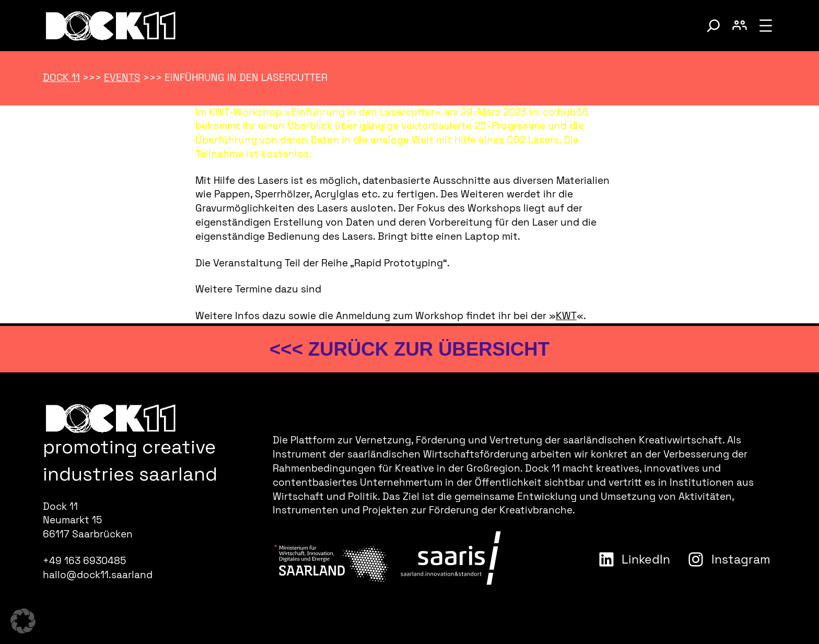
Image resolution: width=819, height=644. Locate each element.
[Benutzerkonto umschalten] (740, 26)
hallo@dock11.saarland (98, 575)
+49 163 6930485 (84, 561)
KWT (566, 316)
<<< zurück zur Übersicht (409, 349)
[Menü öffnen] (766, 26)
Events (122, 78)
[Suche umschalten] (713, 26)
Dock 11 (61, 78)
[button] (23, 621)
